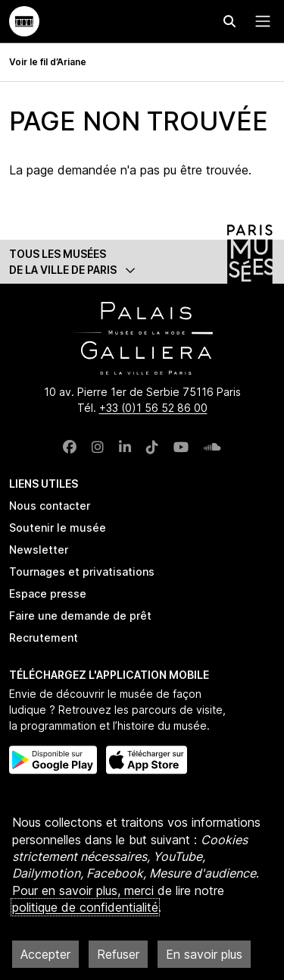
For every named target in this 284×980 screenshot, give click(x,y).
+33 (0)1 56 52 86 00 (153, 408)
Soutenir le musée (58, 528)
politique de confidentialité (85, 907)
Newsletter (39, 550)
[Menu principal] (260, 21)
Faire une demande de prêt (80, 616)
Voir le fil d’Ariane (48, 62)
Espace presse (48, 594)
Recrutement (44, 638)
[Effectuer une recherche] (229, 21)
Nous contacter (50, 506)
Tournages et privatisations (82, 572)
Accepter (45, 954)
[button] (142, 262)
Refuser (118, 954)
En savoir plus (204, 954)
